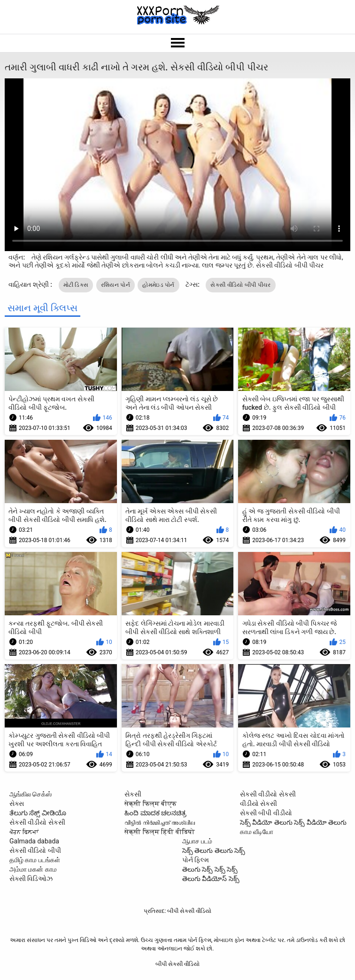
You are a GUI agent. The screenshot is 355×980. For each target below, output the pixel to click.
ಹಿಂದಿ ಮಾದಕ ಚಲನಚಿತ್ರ (155, 813)
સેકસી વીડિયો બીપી (35, 850)
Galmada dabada (34, 841)
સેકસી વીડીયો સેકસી (37, 822)
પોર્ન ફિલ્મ (196, 860)
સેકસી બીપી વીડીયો (266, 813)
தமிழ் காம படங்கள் (35, 860)
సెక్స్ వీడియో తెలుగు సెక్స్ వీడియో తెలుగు (293, 822)
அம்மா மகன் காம (33, 869)
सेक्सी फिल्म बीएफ (150, 804)
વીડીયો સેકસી (259, 804)
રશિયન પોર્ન (116, 285)
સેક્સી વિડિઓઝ (31, 879)
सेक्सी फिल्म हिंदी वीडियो (159, 832)
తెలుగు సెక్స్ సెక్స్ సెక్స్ (210, 869)
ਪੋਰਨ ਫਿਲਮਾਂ (24, 832)
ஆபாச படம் (197, 841)
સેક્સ (17, 804)
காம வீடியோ (257, 832)
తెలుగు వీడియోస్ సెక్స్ (211, 879)
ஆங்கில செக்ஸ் (31, 794)
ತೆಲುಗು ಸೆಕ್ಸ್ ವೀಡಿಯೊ (38, 813)
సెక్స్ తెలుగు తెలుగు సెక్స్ (214, 850)
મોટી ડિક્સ (76, 285)
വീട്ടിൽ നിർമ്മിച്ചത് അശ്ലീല (160, 822)
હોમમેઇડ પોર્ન (158, 285)
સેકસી (133, 794)
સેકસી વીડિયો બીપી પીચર (240, 285)
